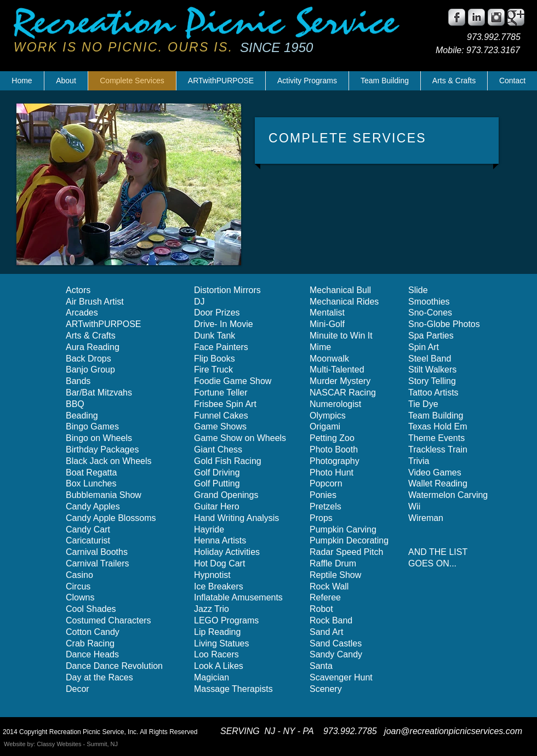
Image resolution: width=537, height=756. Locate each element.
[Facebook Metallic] (457, 17)
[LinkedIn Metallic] (476, 17)
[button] (129, 184)
